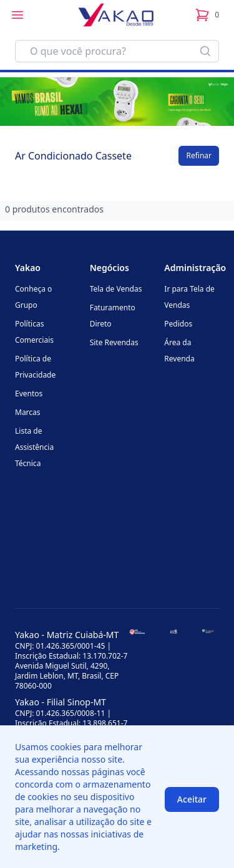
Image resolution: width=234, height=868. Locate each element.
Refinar (199, 155)
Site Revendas (114, 342)
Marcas (28, 412)
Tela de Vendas (116, 289)
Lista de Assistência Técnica (34, 447)
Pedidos (178, 324)
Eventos (29, 393)
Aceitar (192, 799)
